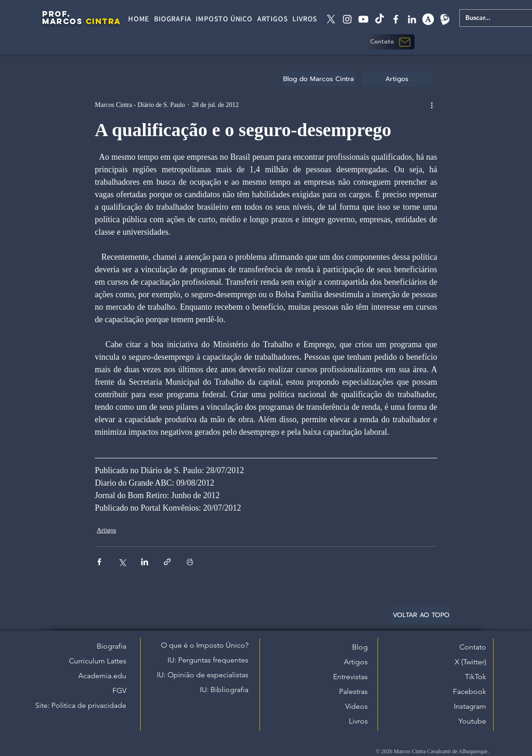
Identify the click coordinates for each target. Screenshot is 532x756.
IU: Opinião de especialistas (203, 675)
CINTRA (103, 21)
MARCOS (62, 21)
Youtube (472, 721)
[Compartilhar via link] (167, 562)
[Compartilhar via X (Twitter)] (122, 562)
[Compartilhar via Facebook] (99, 562)
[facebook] (396, 19)
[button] (391, 42)
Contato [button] (473, 647)
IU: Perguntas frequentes (208, 660)
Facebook (470, 691)
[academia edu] (428, 19)
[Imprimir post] (190, 562)
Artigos (106, 530)
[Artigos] (397, 79)
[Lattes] (444, 19)
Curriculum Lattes (98, 661)
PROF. (56, 14)
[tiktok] (380, 19)
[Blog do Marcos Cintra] (319, 79)
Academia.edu (102, 676)
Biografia (111, 646)
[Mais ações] (432, 105)
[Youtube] (363, 19)
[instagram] (347, 19)
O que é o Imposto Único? (205, 645)
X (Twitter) (470, 662)
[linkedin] (412, 19)
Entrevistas (350, 677)
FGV (119, 690)
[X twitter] (331, 19)
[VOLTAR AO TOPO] (421, 615)
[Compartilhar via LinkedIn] (145, 562)
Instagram (470, 706)
